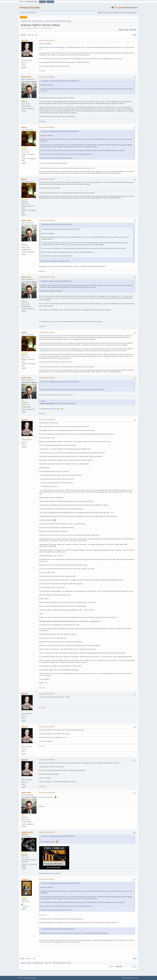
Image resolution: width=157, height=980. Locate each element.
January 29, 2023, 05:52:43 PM (47, 378)
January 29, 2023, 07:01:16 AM (47, 277)
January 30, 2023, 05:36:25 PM (47, 832)
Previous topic (124, 30)
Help (123, 978)
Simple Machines (32, 978)
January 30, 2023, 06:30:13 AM (47, 694)
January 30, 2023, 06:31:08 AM (47, 727)
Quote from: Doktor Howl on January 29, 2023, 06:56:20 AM (58, 929)
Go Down (23, 35)
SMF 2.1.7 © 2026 (23, 978)
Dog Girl (25, 40)
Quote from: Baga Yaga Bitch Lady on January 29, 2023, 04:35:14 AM (61, 883)
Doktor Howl (26, 77)
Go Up (22, 959)
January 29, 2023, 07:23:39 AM (47, 332)
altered (24, 127)
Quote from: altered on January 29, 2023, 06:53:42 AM (57, 281)
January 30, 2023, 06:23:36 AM (47, 420)
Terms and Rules (129, 978)
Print (135, 35)
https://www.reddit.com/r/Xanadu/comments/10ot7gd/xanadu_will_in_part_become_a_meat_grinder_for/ (70, 621)
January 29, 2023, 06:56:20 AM (47, 220)
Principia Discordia (30, 7)
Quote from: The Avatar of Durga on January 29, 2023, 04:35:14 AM (60, 81)
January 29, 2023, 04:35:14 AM (47, 40)
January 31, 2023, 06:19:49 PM (47, 879)
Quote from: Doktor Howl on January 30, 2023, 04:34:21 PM (58, 836)
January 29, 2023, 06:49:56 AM (47, 77)
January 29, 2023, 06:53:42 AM (47, 179)
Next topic (133, 30)
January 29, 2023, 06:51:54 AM (47, 127)
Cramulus (25, 879)
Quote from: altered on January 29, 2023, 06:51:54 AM (57, 224)
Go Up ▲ (136, 978)
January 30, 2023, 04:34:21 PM (47, 793)
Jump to (111, 966)
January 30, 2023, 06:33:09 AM (47, 760)
